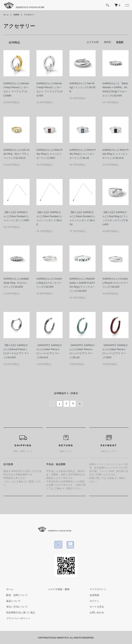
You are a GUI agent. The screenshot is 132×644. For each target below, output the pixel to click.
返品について (11, 600)
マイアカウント (95, 589)
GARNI (18, 15)
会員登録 (92, 594)
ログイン (92, 600)
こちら (20, 481)
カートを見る (94, 606)
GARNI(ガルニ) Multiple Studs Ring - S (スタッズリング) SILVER (16, 283)
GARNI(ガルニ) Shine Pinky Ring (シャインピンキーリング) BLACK (115, 154)
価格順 (107, 42)
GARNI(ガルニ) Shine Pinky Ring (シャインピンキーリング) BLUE (82, 154)
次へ (79, 403)
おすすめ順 (93, 42)
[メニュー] (127, 5)
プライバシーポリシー (15, 617)
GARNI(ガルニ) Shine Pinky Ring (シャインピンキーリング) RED (49, 154)
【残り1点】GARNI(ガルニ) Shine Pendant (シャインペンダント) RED (16, 216)
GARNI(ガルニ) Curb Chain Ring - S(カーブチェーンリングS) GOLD (16, 154)
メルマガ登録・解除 (56, 589)
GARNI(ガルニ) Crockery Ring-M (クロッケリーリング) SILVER (115, 283)
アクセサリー (32, 15)
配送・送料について (14, 594)
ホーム (7, 15)
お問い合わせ (94, 612)
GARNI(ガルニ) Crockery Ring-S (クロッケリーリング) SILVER (49, 283)
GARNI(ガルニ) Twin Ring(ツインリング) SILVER (82, 87)
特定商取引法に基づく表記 (18, 612)
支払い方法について (14, 606)
